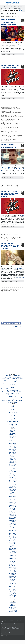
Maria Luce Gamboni (5, 127)
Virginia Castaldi (17, 141)
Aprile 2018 (13, 491)
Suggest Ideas (13, 606)
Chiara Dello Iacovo (5, 113)
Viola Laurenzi (11, 141)
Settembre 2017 (12, 501)
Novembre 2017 (13, 498)
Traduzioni (10, 625)
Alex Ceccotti (10, 107)
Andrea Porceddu (17, 109)
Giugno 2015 (12, 541)
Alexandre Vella (16, 107)
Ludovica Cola (4, 126)
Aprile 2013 (13, 579)
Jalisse (3, 270)
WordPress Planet (12, 612)
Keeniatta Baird (18, 123)
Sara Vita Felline (19, 135)
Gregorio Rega (19, 122)
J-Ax (12, 169)
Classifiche (13, 410)
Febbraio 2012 (12, 600)
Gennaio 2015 (12, 548)
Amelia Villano (4, 109)
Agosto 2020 (13, 449)
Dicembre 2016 (13, 514)
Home (3, 16)
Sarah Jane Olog (4, 137)
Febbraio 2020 (12, 458)
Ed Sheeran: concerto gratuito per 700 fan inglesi (13, 398)
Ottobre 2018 (13, 482)
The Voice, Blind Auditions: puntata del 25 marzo (10, 66)
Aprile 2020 (13, 455)
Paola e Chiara (4, 239)
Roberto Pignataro (5, 135)
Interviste (13, 418)
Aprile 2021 (13, 438)
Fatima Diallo (4, 118)
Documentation (12, 603)
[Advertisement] (12, 308)
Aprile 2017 (13, 508)
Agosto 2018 (13, 485)
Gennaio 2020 (12, 460)
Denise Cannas (4, 117)
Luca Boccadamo (11, 125)
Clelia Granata (18, 114)
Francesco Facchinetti (5, 119)
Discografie (7, 624)
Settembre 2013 (12, 572)
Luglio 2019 (12, 469)
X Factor (13, 427)
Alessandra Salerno (17, 106)
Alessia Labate (4, 107)
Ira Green (10, 123)
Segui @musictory (17, 326)
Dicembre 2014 (13, 550)
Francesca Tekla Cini (11, 118)
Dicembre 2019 (13, 461)
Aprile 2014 (13, 561)
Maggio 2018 (13, 489)
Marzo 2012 (12, 598)
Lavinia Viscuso (4, 125)
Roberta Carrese (12, 134)
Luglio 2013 (12, 575)
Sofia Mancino (4, 138)
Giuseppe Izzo (13, 122)
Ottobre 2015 (13, 535)
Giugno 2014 (12, 558)
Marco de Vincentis (18, 126)
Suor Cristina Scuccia (11, 224)
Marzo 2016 (12, 528)
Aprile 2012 (13, 597)
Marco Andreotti (10, 126)
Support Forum (12, 607)
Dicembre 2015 (13, 532)
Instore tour (13, 417)
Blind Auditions (7, 62)
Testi (2, 624)
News (20, 9)
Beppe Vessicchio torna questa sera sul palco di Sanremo (13, 384)
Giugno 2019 (12, 470)
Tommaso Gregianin (5, 139)
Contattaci (4, 7)
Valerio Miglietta (4, 141)
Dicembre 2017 (13, 497)
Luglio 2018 (12, 486)
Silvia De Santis (11, 137)
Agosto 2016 (13, 520)
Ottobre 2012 (13, 588)
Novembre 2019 (13, 463)
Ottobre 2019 (13, 464)
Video (13, 426)
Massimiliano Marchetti (12, 129)
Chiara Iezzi (12, 113)
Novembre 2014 (13, 551)
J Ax (14, 123)
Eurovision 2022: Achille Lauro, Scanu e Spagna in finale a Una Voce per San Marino (12, 378)
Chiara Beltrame (12, 111)
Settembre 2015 (12, 536)
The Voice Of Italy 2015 (7, 167)
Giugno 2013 (12, 576)
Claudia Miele (4, 114)
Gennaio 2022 (12, 432)
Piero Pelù (10, 133)
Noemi (16, 131)
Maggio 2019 (13, 471)
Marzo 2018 (12, 492)
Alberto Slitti (11, 106)
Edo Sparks (10, 117)
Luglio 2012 (12, 592)
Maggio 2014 (13, 560)
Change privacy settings (15, 629)
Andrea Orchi (10, 109)
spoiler (21, 239)
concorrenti (3, 115)
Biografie (16, 624)
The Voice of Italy (4, 240)
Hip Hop (13, 415)
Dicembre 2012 (13, 585)
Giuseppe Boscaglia (5, 122)
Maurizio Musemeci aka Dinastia (16, 130)
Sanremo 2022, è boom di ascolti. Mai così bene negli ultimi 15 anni (13, 393)
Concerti (12, 411)
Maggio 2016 (13, 525)
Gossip (12, 414)
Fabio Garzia (21, 117)
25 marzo (6, 106)
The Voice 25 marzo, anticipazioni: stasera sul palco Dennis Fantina (10, 146)
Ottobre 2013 (13, 570)
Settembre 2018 (12, 483)
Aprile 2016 (13, 526)
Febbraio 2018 (12, 494)
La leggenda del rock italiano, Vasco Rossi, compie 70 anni (12, 381)
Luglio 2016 (12, 522)
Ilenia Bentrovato (4, 123)
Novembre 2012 (13, 586)
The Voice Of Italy (19, 277)
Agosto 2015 (13, 538)
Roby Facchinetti (12, 135)
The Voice (12, 62)
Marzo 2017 (12, 510)
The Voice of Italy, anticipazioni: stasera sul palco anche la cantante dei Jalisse (10, 246)
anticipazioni (11, 185)
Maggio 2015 (13, 542)
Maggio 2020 (13, 454)
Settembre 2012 (12, 589)
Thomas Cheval (19, 138)
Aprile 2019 (13, 473)
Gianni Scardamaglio (5, 121)
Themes (12, 609)
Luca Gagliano (18, 125)
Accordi (12, 624)
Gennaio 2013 (12, 584)
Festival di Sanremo (12, 412)
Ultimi (14, 625)
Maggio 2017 (13, 507)
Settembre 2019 (12, 466)
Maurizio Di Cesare (5, 130)
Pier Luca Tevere (4, 133)
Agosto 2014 (13, 556)
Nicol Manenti (11, 131)
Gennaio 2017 (12, 513)
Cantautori (12, 408)
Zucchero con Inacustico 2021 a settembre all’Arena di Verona (13, 401)
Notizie (20, 7)
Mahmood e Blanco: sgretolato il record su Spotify (13, 387)
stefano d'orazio (12, 423)
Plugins (13, 604)
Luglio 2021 (12, 433)
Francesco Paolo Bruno (15, 119)
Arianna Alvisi (4, 110)
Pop (2, 9)
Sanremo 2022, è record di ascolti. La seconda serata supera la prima (13, 390)
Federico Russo (4, 237)
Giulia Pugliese (13, 121)
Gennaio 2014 (12, 566)
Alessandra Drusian (8, 289)
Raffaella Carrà (4, 292)
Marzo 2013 (12, 581)
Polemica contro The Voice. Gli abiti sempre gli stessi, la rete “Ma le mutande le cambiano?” (9, 22)
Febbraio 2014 (12, 564)
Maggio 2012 (13, 595)
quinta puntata (16, 133)
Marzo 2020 (12, 457)
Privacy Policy (4, 627)
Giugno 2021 (12, 435)
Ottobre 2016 (13, 517)
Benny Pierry (10, 110)
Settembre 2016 (12, 519)
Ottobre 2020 (13, 446)
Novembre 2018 (13, 480)
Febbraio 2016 (12, 529)
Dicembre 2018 (13, 479)
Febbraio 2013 (12, 582)
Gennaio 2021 (12, 442)
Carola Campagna (5, 111)
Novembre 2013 (13, 569)
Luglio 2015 (12, 539)
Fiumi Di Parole (17, 268)
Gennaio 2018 (12, 495)
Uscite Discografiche (11, 9)
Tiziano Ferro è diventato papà (12, 376)
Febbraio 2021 (12, 441)
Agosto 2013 (13, 573)
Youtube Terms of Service (13, 627)
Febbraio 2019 (12, 476)
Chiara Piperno (18, 113)
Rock (11, 7)
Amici (15, 7)
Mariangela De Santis (14, 127)
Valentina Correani (12, 240)
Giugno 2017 (12, 505)
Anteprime (12, 407)
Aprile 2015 (13, 544)
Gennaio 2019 (12, 477)
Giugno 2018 (12, 488)
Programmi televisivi (12, 421)
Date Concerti (4, 625)
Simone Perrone (18, 137)
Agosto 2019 (13, 467)
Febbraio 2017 (12, 511)
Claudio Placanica (11, 114)
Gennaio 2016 (12, 530)
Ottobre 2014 (13, 553)
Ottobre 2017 (13, 499)
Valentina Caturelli (13, 139)
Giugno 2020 (12, 452)
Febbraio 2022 (12, 430)
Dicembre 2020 (13, 443)
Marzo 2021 (12, 439)
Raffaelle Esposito (5, 134)
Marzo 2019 (12, 474)
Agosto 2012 (13, 591)
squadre (9, 138)
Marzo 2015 (12, 545)
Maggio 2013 (13, 578)
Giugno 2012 (12, 594)
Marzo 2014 (12, 563)
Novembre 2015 (13, 533)
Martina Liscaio (4, 129)
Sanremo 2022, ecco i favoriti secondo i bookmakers (13, 396)
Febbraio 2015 (12, 547)
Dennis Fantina (4, 187)
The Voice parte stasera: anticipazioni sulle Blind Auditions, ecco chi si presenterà (10, 194)
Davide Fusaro (16, 115)
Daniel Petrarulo (9, 115)
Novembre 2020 (13, 445)
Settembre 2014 (12, 554)
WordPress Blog (13, 610)
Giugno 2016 (12, 523)
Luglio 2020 (12, 451)
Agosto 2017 (13, 502)
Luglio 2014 (12, 557)
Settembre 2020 (12, 448)
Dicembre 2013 (13, 567)
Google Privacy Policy (5, 629)
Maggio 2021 (13, 436)
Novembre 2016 (13, 516)
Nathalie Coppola (4, 131)
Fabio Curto (15, 117)
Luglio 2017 (12, 504)
